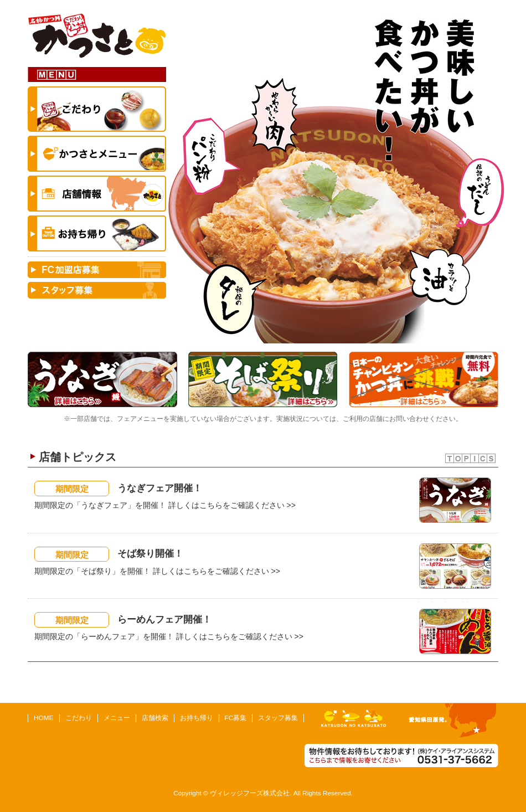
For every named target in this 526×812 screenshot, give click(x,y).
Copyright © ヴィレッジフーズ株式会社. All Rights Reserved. (263, 793)
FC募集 (236, 718)
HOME (44, 718)
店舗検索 (155, 718)
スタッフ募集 (278, 718)
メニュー (117, 718)
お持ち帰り (197, 718)
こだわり (79, 718)
